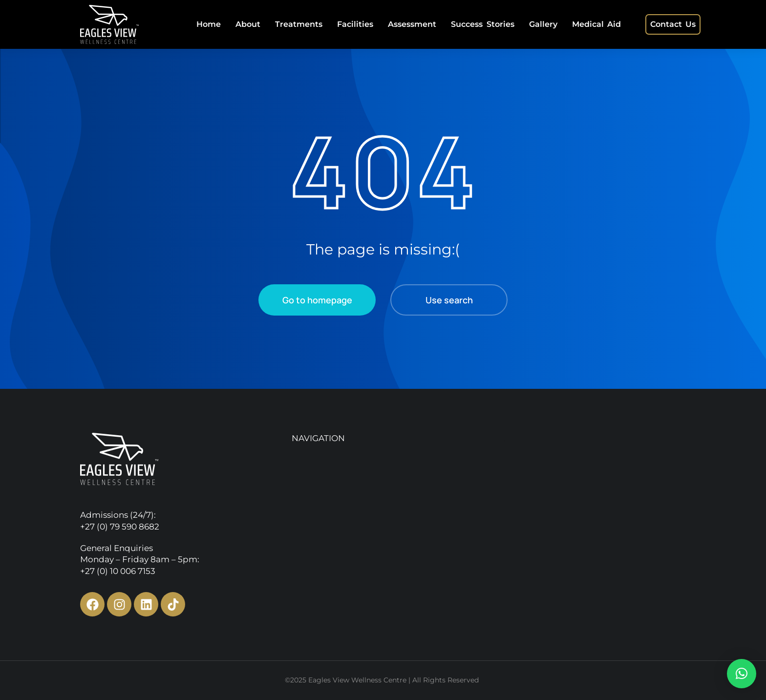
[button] (742, 674)
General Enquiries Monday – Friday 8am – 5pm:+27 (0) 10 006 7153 (140, 560)
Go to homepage (317, 300)
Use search (449, 300)
